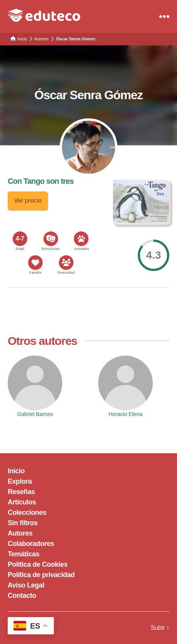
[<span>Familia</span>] (35, 263)
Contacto (22, 596)
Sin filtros (23, 523)
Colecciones (27, 513)
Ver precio (28, 201)
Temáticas (23, 554)
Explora (20, 481)
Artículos (22, 502)
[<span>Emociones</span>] (51, 239)
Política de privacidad (41, 575)
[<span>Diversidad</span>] (66, 263)
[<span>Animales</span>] (81, 239)
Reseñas (21, 492)
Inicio (16, 471)
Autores (20, 533)
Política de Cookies (38, 564)
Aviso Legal (26, 585)
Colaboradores (31, 544)
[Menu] (164, 17)
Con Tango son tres (41, 181)
